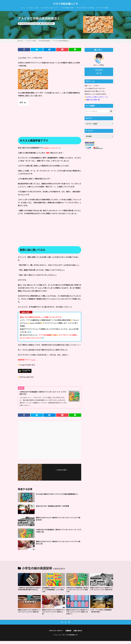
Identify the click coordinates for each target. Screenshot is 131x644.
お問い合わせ (79, 633)
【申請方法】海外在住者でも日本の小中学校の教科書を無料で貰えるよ (29, 591)
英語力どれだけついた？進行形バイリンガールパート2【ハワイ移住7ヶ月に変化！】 (77, 614)
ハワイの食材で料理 (67, 8)
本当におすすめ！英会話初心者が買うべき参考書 (56, 507)
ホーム (23, 8)
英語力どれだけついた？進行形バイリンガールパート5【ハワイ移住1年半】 (58, 520)
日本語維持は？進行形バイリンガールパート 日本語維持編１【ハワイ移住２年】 (53, 591)
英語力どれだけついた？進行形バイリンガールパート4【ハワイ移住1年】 (29, 614)
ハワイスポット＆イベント (49, 8)
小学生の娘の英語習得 (47, 24)
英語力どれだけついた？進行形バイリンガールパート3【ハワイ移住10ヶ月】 (58, 544)
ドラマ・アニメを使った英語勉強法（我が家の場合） (102, 613)
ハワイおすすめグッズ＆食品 (84, 8)
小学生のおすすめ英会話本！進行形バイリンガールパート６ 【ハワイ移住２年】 (44, 393)
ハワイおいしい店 (32, 8)
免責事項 (69, 633)
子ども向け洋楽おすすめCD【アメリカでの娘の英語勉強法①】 (58, 496)
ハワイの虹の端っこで (65, 4)
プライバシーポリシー (55, 633)
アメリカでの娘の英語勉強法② (61, 41)
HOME (21, 41)
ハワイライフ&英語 (102, 8)
